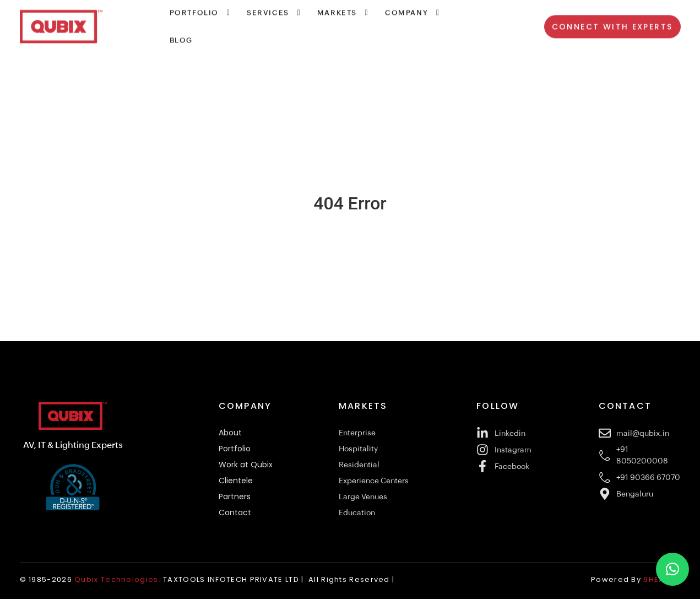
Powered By (637, 579)
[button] (672, 569)
